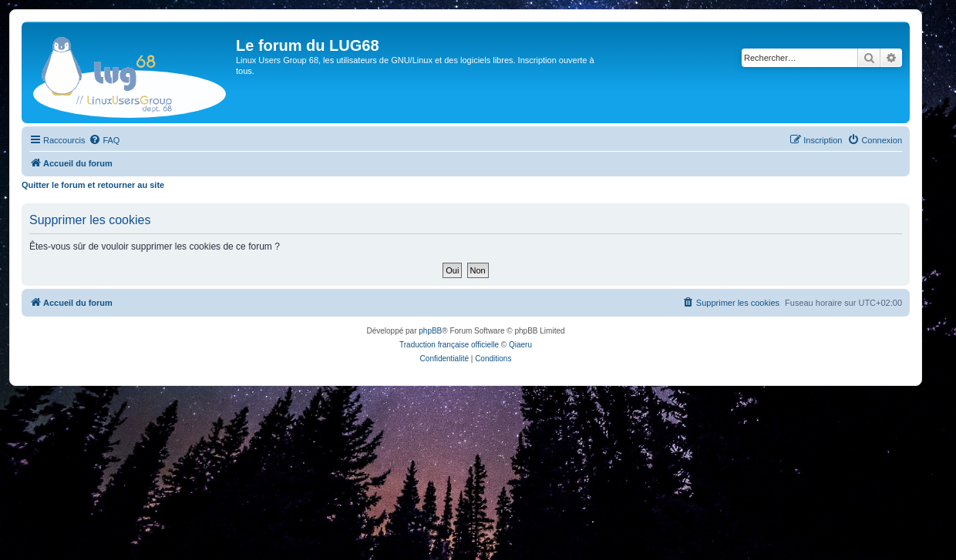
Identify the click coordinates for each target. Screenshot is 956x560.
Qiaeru (520, 345)
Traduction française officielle (449, 345)
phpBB (430, 331)
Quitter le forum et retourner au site (93, 185)
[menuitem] (104, 140)
